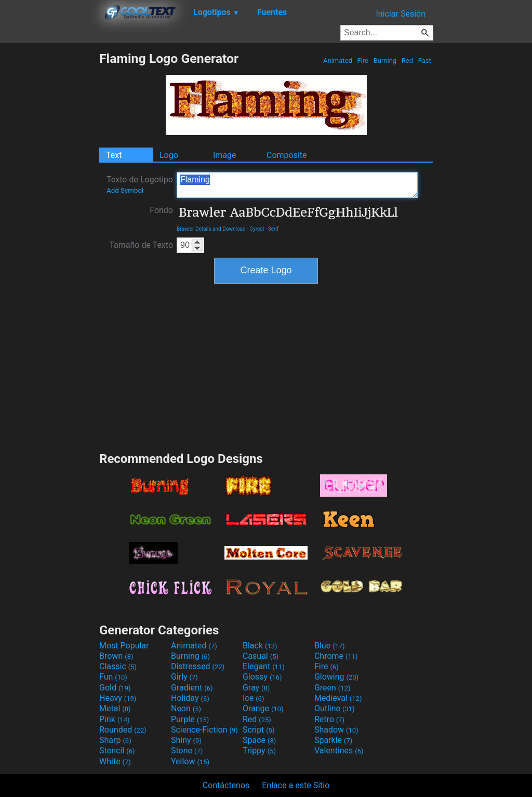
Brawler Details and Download (211, 229)
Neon (186, 708)
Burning (385, 61)
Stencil (117, 750)
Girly (184, 677)
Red (408, 61)
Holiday (190, 698)
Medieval (338, 698)
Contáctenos (226, 785)
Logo (169, 155)
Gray (256, 688)
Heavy (118, 698)
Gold (115, 688)
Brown (116, 656)
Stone (187, 750)
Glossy (262, 677)
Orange (263, 708)
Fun (113, 677)
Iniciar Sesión (401, 14)
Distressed (198, 666)
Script (259, 730)
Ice (253, 698)
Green (332, 688)
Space (259, 740)
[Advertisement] (49, 207)
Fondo (161, 210)
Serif (274, 229)
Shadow (336, 730)
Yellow (190, 761)
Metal (115, 708)
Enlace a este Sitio (296, 785)
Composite (287, 155)
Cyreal (257, 229)
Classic (118, 666)
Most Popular (124, 646)
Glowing (336, 677)
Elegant (264, 666)
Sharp (115, 740)
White (115, 761)
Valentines (339, 750)
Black (260, 646)
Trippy (259, 750)
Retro (329, 719)
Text (114, 155)
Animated (338, 61)
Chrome (336, 656)
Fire (363, 61)
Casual (261, 656)
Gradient (192, 688)
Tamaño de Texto (141, 245)
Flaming (297, 185)
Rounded (123, 730)
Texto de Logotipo (140, 184)
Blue (330, 646)
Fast (425, 61)
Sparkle (333, 740)
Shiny (186, 740)
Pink (115, 719)
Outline (335, 708)
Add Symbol (125, 190)
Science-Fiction (204, 730)
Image (225, 155)
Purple (190, 719)
